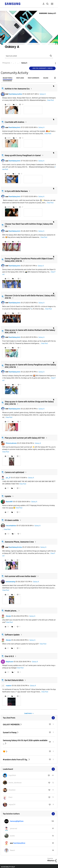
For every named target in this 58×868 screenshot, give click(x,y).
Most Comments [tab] (34, 78)
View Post (50, 100)
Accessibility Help (8, 867)
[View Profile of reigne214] (12, 805)
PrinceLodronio (11, 443)
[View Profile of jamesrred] (14, 829)
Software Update (12, 635)
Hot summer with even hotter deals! (20, 576)
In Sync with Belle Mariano (16, 191)
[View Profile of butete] (12, 836)
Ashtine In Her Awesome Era (17, 89)
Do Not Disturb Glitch (14, 680)
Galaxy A (43, 94)
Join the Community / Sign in (42, 68)
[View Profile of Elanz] (10, 797)
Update (8, 496)
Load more (28, 713)
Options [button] (52, 63)
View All (29, 718)
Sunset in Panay (10, 732)
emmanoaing (10, 582)
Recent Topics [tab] (8, 78)
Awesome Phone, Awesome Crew (19, 542)
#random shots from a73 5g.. (16, 760)
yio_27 (8, 478)
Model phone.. (11, 611)
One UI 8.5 (9, 656)
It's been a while (12, 520)
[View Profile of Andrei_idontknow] (15, 783)
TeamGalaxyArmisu (15, 547)
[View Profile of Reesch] (12, 850)
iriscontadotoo (11, 526)
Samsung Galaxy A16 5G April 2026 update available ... (25, 742)
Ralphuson (10, 662)
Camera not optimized (14, 472)
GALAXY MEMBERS (11, 724)
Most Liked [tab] (20, 78)
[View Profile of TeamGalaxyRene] (19, 843)
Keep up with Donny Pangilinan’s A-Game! (23, 155)
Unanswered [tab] (7, 81)
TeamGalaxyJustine (15, 94)
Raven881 (9, 502)
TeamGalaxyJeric (14, 127)
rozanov (9, 686)
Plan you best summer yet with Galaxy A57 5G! (25, 438)
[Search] (29, 56)
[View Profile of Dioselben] (12, 790)
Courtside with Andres (14, 122)
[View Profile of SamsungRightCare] (17, 821)
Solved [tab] (46, 78)
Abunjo (8, 616)
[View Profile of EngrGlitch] (12, 775)
